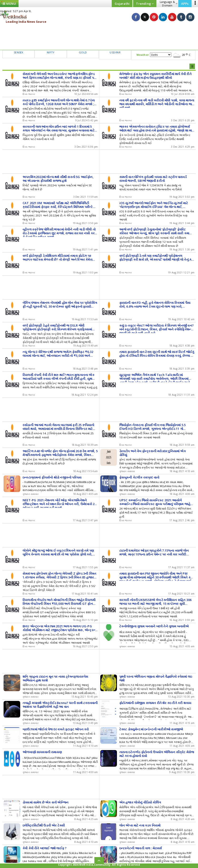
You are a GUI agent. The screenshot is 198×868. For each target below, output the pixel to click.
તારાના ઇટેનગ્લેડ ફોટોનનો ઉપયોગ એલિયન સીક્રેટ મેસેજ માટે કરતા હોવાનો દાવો (157, 754)
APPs (185, 4)
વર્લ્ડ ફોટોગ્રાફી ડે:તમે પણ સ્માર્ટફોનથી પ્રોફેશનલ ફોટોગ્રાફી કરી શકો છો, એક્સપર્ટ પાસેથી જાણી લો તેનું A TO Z (156, 259)
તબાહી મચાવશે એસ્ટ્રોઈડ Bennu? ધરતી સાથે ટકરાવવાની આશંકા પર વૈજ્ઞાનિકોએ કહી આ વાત (60, 705)
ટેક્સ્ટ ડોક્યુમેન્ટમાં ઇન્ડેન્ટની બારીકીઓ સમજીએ (151, 729)
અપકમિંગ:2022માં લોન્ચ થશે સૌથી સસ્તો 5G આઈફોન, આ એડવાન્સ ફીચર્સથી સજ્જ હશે (58, 179)
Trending (145, 4)
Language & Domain (169, 4)
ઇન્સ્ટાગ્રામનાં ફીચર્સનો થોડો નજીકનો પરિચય (52, 477)
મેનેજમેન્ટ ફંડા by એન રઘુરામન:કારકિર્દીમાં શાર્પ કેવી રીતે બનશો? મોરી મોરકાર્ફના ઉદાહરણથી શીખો (155, 76)
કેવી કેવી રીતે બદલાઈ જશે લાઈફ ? (45, 848)
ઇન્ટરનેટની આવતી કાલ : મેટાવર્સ (141, 848)
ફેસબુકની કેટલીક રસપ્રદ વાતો (139, 477)
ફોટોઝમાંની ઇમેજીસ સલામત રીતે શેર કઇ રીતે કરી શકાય (155, 703)
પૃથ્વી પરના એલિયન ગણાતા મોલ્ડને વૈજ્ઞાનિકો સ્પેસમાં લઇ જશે (156, 678)
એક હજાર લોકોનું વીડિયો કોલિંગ (140, 802)
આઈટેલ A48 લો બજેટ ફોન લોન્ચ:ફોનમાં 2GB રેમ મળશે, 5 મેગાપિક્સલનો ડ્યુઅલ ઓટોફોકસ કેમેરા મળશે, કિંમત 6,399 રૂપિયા (60, 455)
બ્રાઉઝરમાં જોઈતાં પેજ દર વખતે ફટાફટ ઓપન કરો (56, 729)
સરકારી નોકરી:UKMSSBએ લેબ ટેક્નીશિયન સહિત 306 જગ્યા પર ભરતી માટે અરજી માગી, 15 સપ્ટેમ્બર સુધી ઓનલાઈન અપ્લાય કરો (155, 604)
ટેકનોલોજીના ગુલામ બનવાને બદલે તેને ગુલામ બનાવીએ (154, 626)
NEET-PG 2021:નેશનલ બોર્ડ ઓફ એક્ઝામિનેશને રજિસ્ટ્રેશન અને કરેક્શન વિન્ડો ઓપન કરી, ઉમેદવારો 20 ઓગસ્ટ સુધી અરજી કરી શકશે (59, 504)
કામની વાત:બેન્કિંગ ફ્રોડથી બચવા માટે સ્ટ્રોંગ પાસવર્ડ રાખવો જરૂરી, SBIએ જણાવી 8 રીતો (153, 179)
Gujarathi (122, 4)
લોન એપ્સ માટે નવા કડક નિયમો (140, 825)
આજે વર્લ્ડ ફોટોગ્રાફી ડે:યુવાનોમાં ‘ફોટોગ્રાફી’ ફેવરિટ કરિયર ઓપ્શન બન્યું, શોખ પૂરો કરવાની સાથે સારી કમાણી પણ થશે (156, 233)
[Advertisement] (99, 37)
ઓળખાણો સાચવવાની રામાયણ (42, 752)
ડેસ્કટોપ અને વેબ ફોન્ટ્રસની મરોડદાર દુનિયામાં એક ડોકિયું (153, 453)
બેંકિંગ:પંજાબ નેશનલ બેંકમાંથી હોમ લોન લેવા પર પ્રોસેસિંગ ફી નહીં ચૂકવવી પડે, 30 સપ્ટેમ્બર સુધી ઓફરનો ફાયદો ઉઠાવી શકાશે (60, 306)
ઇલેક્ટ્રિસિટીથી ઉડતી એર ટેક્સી (44, 825)
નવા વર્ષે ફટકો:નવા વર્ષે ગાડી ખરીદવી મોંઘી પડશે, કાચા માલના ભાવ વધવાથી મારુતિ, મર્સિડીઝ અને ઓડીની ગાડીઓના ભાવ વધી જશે (157, 104)
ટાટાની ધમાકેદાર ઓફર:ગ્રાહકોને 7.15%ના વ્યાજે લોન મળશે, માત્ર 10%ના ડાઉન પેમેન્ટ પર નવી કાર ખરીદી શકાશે (154, 554)
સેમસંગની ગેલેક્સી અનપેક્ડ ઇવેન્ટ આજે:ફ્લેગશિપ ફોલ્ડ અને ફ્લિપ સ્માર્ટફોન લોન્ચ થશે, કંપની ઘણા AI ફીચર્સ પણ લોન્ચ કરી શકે (60, 78)
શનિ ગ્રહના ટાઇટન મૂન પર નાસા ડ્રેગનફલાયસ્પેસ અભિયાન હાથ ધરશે (55, 678)
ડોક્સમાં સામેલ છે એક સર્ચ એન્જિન (46, 802)
